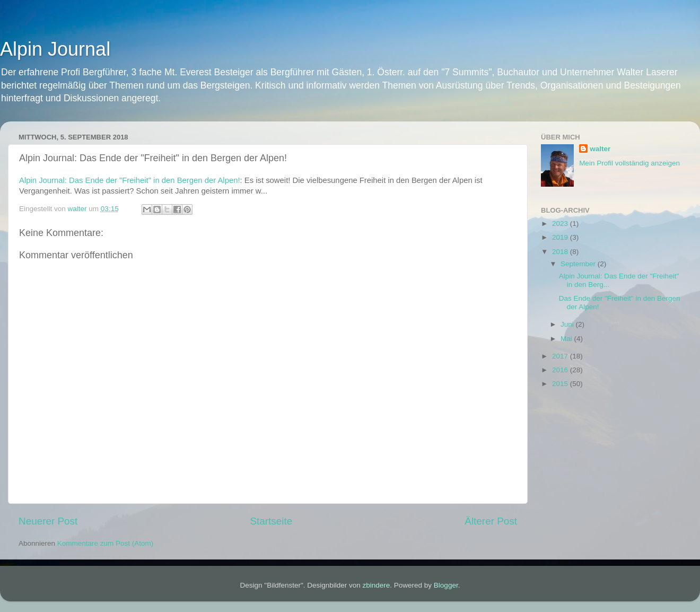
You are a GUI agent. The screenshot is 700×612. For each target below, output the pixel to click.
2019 (561, 237)
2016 (561, 370)
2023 (561, 224)
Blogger (446, 585)
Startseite (271, 521)
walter (600, 149)
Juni (568, 324)
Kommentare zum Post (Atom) (106, 543)
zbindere (377, 585)
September (579, 264)
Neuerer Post (48, 521)
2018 (561, 252)
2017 (561, 356)
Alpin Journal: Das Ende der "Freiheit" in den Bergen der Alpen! (130, 180)
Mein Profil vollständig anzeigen (629, 163)
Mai (567, 339)
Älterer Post (491, 521)
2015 (561, 384)
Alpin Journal (55, 49)
